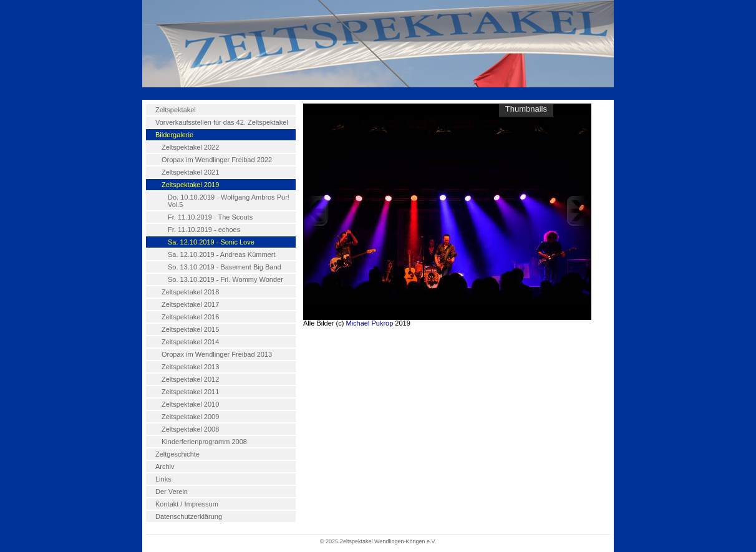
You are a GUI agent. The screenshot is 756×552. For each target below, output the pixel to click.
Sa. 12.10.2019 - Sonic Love (211, 242)
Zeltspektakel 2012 (190, 379)
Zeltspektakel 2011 (190, 392)
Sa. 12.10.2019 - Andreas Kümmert (221, 254)
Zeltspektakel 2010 (190, 404)
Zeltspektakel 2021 (190, 172)
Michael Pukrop (369, 323)
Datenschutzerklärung (189, 516)
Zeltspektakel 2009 (190, 417)
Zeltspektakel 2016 (190, 317)
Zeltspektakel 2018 (190, 292)
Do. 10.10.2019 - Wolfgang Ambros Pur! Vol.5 (229, 201)
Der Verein (172, 491)
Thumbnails (526, 109)
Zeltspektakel (176, 110)
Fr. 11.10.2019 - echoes (204, 230)
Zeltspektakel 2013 (190, 367)
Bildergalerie (174, 135)
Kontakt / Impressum (187, 504)
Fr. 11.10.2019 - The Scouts (210, 217)
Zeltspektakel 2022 (190, 147)
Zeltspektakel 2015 (190, 329)
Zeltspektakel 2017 (190, 304)
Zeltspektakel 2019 (190, 185)
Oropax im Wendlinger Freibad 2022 (217, 160)
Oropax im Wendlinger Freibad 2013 (217, 354)
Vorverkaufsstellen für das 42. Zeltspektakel (222, 122)
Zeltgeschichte (177, 454)
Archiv (165, 467)
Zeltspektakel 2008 (190, 429)
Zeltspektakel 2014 (190, 342)
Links (163, 479)
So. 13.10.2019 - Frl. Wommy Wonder (225, 279)
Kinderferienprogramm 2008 (204, 442)
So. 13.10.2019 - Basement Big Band (225, 267)
